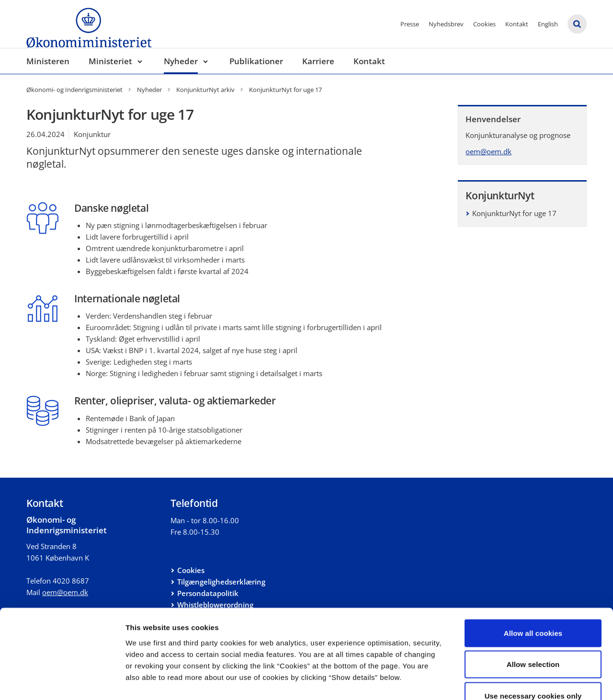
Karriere (318, 61)
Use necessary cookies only (533, 637)
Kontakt (517, 24)
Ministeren (48, 61)
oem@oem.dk (488, 151)
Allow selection (533, 606)
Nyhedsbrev (446, 24)
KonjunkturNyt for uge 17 (514, 213)
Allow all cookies (533, 574)
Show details (503, 681)
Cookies (484, 24)
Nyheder (181, 61)
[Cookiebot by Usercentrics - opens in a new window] (62, 681)
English (548, 24)
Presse (410, 24)
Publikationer (256, 61)
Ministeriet (110, 61)
